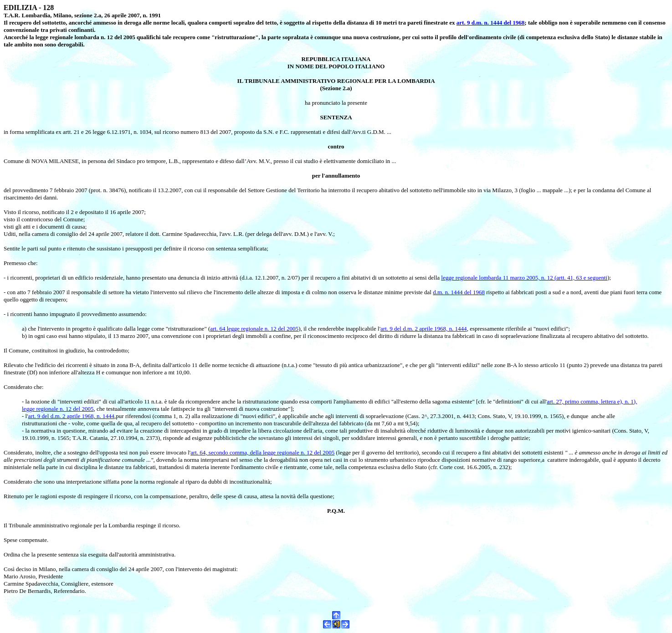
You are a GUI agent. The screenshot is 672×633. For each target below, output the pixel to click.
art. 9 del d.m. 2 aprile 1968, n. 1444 (424, 329)
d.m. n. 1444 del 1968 (459, 292)
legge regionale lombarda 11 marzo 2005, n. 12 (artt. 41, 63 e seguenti (524, 278)
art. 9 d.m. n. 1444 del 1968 (491, 23)
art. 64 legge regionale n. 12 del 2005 (254, 329)
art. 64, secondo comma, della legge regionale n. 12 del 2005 (262, 452)
